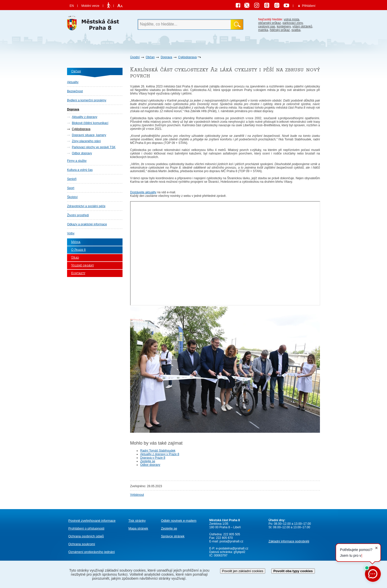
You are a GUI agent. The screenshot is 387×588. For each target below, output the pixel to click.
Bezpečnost (75, 91)
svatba (296, 30)
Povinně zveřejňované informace (92, 521)
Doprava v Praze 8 (153, 458)
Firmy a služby (77, 161)
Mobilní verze (90, 6)
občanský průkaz (270, 23)
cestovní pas (267, 26)
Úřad (75, 258)
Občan (150, 57)
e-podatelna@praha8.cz (232, 548)
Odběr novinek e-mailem (179, 521)
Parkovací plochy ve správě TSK (94, 147)
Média (76, 242)
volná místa (291, 19)
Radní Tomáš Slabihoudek (158, 451)
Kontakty (78, 273)
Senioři (72, 179)
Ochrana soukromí (82, 544)
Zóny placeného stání (86, 141)
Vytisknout (137, 495)
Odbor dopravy (82, 153)
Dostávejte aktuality (143, 192)
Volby (71, 233)
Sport (71, 188)
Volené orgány (82, 266)
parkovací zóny (293, 23)
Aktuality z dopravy (85, 117)
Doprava (166, 57)
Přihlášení (309, 6)
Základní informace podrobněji (289, 541)
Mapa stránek (138, 528)
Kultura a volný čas (80, 170)
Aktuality (73, 82)
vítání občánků (302, 26)
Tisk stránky (137, 521)
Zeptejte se (148, 461)
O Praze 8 (78, 250)
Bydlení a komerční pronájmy (87, 100)
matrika (263, 30)
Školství (72, 197)
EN (72, 6)
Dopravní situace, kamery (89, 135)
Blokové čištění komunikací (90, 123)
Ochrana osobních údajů (86, 536)
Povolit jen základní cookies (243, 571)
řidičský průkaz (280, 30)
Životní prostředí (78, 215)
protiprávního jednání (92, 552)
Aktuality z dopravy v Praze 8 (160, 454)
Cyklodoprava (187, 57)
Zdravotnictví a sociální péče (86, 206)
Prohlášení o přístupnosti (86, 528)
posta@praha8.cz (231, 541)
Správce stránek (173, 536)
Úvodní (135, 57)
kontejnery (284, 26)
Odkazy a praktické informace (87, 224)
